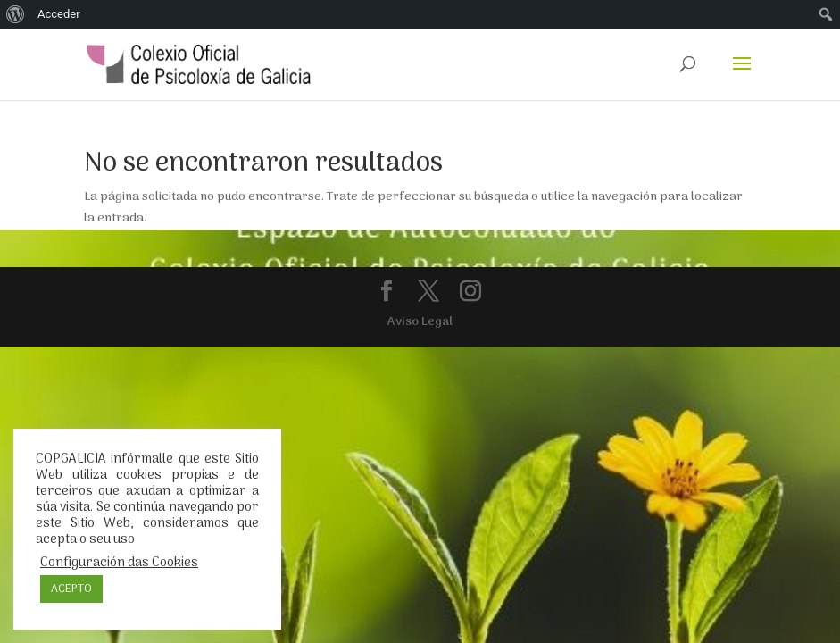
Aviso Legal (420, 322)
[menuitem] (16, 14)
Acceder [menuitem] (59, 14)
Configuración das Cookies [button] (119, 563)
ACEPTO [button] (71, 589)
